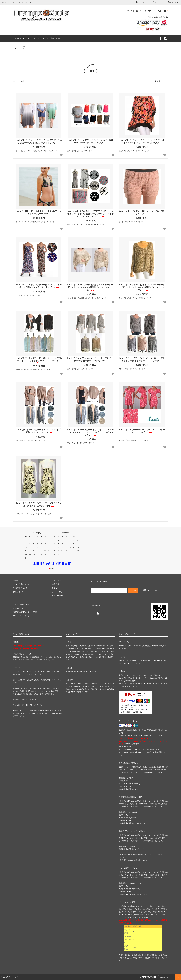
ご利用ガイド (19, 38)
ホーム (15, 49)
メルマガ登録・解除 (51, 38)
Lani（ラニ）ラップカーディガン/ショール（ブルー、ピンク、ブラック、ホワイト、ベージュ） (39, 360)
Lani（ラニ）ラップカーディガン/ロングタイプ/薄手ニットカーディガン (39, 431)
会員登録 (173, 2)
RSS (15, 608)
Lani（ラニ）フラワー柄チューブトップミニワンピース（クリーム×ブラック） (39, 504)
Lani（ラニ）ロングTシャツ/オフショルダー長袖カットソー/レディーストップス (90, 142)
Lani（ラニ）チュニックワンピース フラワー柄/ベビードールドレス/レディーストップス (142, 142)
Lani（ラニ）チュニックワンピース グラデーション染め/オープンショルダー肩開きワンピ (39, 142)
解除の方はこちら (150, 590)
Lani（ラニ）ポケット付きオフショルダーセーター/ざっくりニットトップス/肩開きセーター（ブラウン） (142, 287)
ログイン (158, 2)
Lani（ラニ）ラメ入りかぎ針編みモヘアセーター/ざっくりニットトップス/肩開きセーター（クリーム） (90, 287)
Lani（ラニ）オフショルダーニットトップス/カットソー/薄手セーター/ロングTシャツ (90, 359)
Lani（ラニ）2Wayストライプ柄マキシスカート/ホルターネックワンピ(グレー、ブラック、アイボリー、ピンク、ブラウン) (90, 214)
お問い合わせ (34, 38)
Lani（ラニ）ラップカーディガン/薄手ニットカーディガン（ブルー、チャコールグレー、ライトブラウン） (90, 432)
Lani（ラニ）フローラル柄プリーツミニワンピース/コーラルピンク (142, 431)
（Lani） (25, 48)
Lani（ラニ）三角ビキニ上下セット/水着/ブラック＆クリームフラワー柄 (39, 212)
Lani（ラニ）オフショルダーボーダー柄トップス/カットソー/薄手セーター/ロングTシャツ (142, 359)
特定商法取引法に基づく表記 (25, 612)
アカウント (142, 2)
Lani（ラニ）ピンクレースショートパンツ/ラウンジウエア (142, 212)
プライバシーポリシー (22, 616)
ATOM (21, 608)
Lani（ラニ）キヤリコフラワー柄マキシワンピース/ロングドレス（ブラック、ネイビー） (39, 286)
